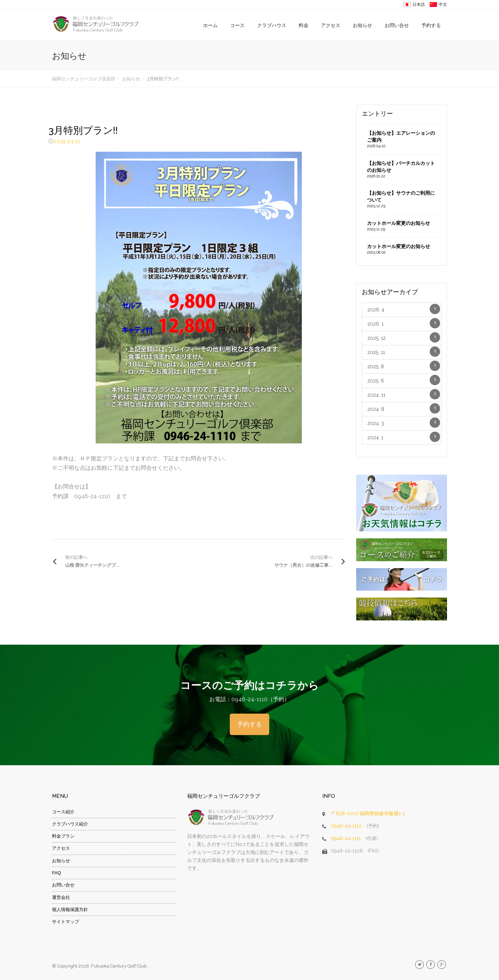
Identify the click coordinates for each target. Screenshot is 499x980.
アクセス (331, 25)
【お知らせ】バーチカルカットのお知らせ (402, 170)
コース (237, 25)
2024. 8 (404, 408)
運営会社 (61, 897)
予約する (431, 25)
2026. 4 (404, 309)
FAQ (56, 873)
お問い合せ (397, 25)
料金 (304, 25)
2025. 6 (404, 380)
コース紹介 (63, 812)
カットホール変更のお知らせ (402, 226)
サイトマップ (65, 922)
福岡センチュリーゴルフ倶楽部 (84, 79)
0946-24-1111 (346, 838)
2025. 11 (404, 352)
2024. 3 (404, 423)
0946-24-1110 (346, 826)
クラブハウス (272, 25)
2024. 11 (404, 394)
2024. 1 (404, 437)
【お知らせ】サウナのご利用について (402, 200)
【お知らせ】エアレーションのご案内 (402, 140)
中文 (443, 5)
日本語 (419, 5)
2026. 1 (404, 323)
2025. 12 (404, 337)
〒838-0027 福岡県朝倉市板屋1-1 (368, 813)
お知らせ (362, 25)
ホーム (210, 25)
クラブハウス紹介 (70, 824)
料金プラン (63, 836)
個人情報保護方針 (70, 910)
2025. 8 (404, 366)
